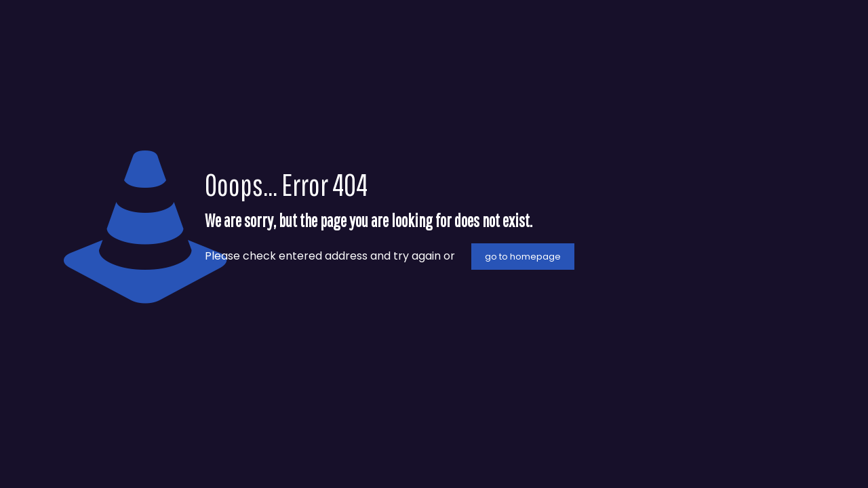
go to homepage (523, 257)
